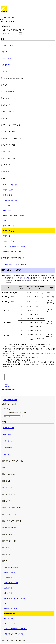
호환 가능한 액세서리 (10, 200)
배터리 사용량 (7, 236)
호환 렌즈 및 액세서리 (10, 185)
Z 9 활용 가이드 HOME (10, 400)
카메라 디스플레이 (9, 190)
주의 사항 (5, 71)
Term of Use (8, 386)
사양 (4, 221)
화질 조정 (7, 278)
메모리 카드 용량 (8, 231)
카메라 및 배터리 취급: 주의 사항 (14, 216)
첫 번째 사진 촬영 (7, 45)
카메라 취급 (7, 210)
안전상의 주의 (6, 65)
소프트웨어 (7, 205)
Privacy (7, 384)
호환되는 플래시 (8, 195)
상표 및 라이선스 (8, 241)
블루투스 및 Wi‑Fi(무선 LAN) (12, 251)
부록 (16, 265)
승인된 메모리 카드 (9, 226)
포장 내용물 (5, 52)
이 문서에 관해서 (7, 58)
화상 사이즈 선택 (23, 278)
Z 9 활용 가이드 (9, 265)
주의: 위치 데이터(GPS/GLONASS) (14, 246)
